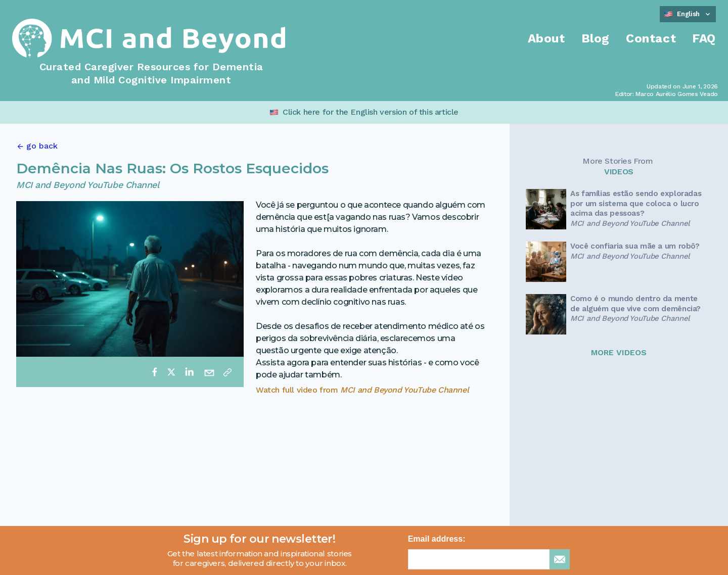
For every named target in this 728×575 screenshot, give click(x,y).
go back (42, 146)
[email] (209, 372)
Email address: (437, 539)
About (547, 38)
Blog (596, 38)
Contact (651, 38)
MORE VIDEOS (619, 352)
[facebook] (155, 372)
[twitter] (171, 372)
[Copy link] (227, 372)
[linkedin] (189, 372)
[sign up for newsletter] (560, 559)
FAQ (704, 38)
